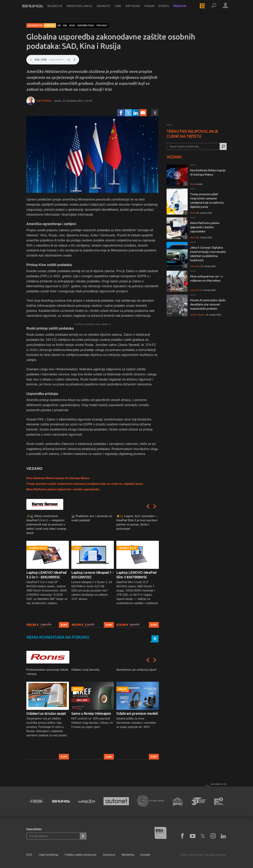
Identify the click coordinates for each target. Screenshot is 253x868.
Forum (154, 9)
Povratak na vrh (219, 784)
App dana (137, 9)
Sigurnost (50, 25)
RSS (29, 855)
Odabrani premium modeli (137, 713)
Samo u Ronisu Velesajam (91, 713)
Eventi (168, 9)
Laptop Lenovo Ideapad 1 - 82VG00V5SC (92, 575)
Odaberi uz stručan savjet (46, 713)
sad (59, 25)
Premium (184, 9)
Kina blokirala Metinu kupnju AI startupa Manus (58, 478)
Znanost (108, 9)
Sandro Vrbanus (198, 315)
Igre (122, 9)
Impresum (109, 855)
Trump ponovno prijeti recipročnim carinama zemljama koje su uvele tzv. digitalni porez (85, 484)
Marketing (128, 855)
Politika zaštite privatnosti (81, 855)
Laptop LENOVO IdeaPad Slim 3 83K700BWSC (136, 575)
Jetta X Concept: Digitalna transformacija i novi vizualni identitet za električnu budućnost (208, 254)
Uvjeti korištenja (48, 855)
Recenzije (59, 9)
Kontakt (145, 855)
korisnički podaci (86, 25)
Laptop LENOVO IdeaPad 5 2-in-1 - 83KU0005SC (46, 575)
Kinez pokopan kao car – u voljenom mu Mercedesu (206, 278)
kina (65, 25)
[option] (48, 571)
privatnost (102, 25)
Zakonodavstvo (35, 25)
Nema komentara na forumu (58, 637)
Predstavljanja (84, 9)
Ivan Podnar (44, 101)
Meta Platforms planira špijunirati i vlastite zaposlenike (63, 489)
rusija (72, 25)
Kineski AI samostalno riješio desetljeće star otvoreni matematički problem (208, 304)
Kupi (64, 625)
